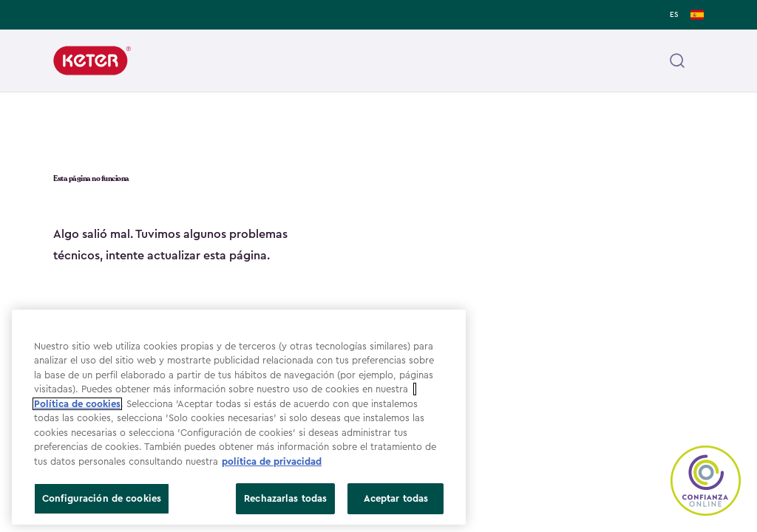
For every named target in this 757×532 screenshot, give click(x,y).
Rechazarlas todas (285, 498)
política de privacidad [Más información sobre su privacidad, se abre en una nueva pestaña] (272, 461)
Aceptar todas (396, 498)
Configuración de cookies (102, 498)
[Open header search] (677, 61)
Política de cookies (77, 404)
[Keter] (92, 61)
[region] (239, 417)
